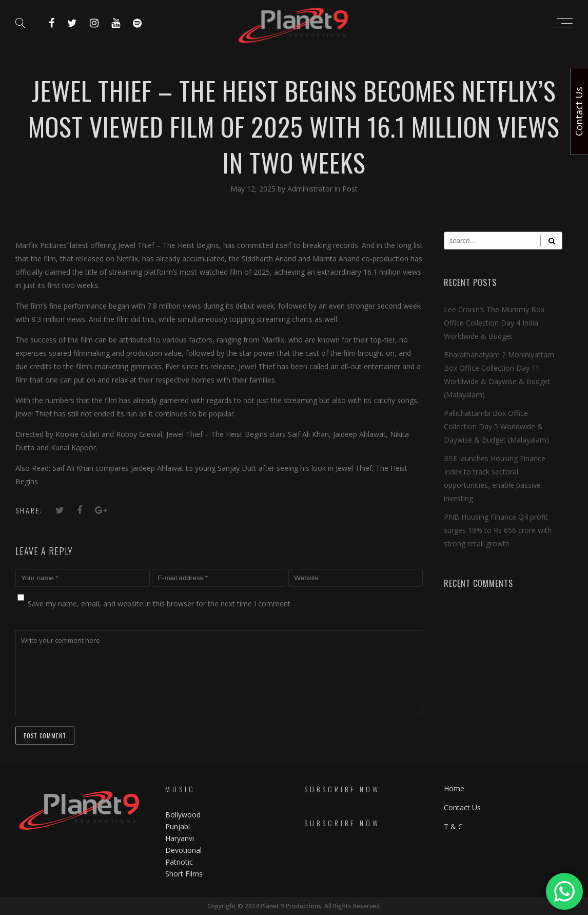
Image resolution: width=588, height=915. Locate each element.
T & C (453, 826)
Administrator (311, 189)
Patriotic (180, 862)
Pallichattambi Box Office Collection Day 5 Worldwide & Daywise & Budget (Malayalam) (496, 426)
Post (350, 189)
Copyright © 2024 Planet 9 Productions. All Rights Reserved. (294, 906)
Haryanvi (180, 838)
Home (454, 788)
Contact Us (462, 807)
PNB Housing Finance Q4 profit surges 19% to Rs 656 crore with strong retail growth (498, 530)
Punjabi (178, 826)
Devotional (183, 850)
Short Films (184, 874)
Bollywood (183, 815)
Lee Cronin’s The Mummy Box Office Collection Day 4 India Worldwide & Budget (494, 323)
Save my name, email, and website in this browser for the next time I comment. (160, 604)
